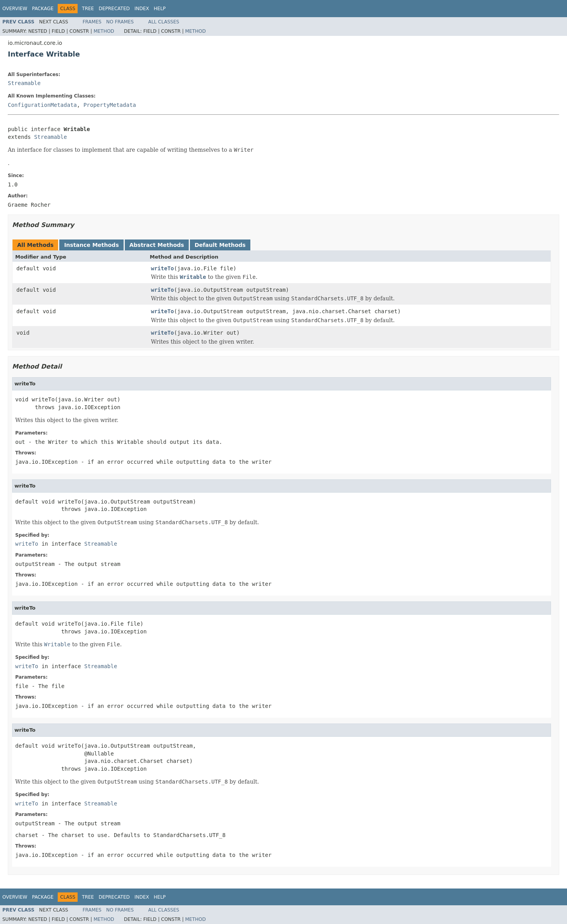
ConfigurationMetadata (42, 105)
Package (43, 9)
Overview (15, 9)
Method (104, 31)
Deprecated (114, 9)
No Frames (120, 22)
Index (142, 9)
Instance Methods (91, 245)
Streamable (24, 83)
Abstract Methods (157, 245)
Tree (88, 9)
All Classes (164, 22)
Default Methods (220, 245)
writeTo (162, 268)
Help (160, 9)
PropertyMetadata (110, 105)
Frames (92, 22)
